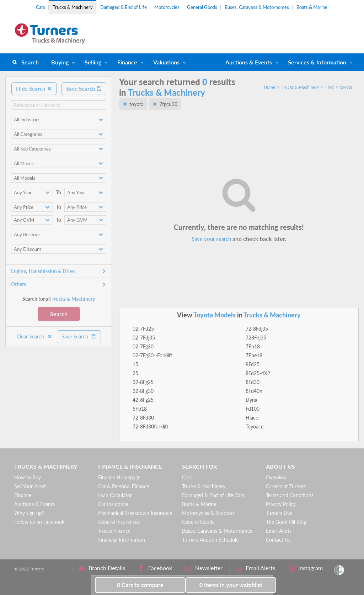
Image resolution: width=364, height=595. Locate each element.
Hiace (252, 418)
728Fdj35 (256, 338)
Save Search (84, 89)
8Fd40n (254, 391)
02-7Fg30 (143, 346)
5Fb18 (140, 409)
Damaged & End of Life (124, 7)
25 (135, 373)
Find (330, 87)
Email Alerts (279, 531)
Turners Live (279, 513)
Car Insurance (113, 504)
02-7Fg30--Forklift (152, 355)
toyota (346, 87)
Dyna (251, 400)
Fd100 (253, 409)
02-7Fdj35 (144, 338)
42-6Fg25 (143, 400)
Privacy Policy (281, 504)
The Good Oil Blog (286, 522)
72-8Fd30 (143, 418)
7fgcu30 (168, 104)
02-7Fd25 (143, 329)
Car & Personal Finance (124, 486)
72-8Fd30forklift (151, 426)
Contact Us (278, 540)
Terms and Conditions (290, 495)
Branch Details (101, 568)
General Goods (202, 7)
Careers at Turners (286, 486)
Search (30, 62)
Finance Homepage (119, 477)
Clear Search (34, 336)
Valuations (166, 62)
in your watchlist (231, 585)
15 (135, 364)
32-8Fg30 (143, 391)
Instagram (305, 568)
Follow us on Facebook (39, 522)
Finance (127, 62)
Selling (93, 62)
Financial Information (122, 540)
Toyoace (255, 426)
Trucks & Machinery (73, 7)
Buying (60, 62)
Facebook (155, 568)
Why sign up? (29, 513)
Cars (41, 7)
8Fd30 (253, 382)
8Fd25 (253, 364)
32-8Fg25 (143, 382)
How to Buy (28, 477)
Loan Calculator (115, 495)
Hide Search (34, 89)
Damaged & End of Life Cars (213, 495)
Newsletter (204, 568)
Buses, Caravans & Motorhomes (257, 7)
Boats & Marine (312, 7)
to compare (140, 585)
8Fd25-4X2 (258, 373)
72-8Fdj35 (257, 329)
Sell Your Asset (30, 486)
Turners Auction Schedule (210, 540)
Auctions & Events (34, 504)
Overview (276, 477)
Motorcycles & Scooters (208, 513)
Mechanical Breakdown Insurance (135, 513)
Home (269, 87)
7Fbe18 (254, 355)
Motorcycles (167, 7)
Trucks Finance (114, 531)
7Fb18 (253, 346)
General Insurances (119, 522)
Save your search (211, 239)
